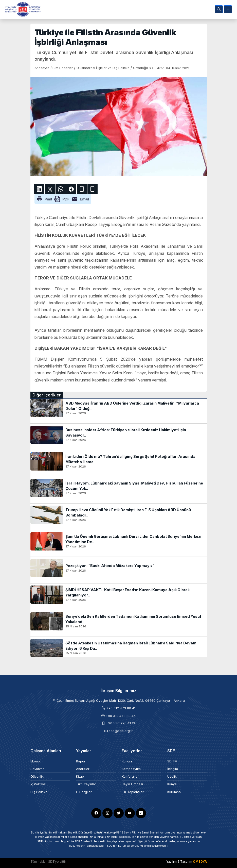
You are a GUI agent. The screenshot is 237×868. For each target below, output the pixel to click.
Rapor (81, 761)
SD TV (172, 761)
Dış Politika (39, 792)
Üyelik (172, 777)
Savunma (38, 769)
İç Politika (38, 784)
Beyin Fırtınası (132, 784)
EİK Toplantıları (133, 792)
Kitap (80, 777)
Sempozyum (131, 769)
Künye (172, 784)
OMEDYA (200, 862)
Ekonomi (37, 761)
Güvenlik (37, 777)
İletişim (173, 769)
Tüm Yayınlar (86, 784)
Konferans (130, 777)
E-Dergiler (84, 792)
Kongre (127, 761)
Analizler (83, 769)
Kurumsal (174, 792)
